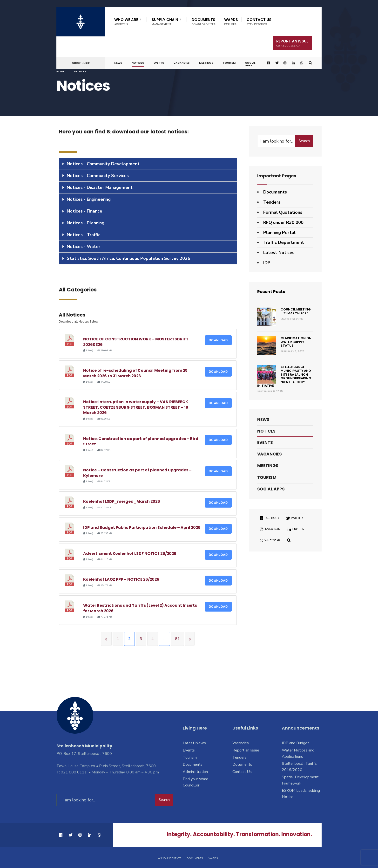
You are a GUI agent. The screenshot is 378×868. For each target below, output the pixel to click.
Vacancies (182, 63)
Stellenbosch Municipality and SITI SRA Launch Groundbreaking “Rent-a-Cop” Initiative (284, 376)
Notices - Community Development (103, 164)
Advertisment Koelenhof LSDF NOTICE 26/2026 (130, 554)
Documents (204, 21)
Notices (138, 63)
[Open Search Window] (310, 63)
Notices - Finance (84, 211)
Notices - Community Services (98, 176)
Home (61, 71)
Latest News (194, 743)
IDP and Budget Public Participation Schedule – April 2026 (142, 527)
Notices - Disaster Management (100, 187)
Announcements (170, 858)
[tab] (148, 164)
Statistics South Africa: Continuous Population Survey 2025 (128, 258)
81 (177, 639)
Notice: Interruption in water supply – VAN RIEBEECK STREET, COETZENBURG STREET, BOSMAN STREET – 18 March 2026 (136, 407)
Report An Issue (292, 43)
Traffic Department (284, 242)
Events (159, 63)
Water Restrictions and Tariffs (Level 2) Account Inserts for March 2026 (140, 608)
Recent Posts (272, 292)
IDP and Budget (295, 743)
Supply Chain (165, 21)
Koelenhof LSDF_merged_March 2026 (122, 501)
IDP (267, 263)
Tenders (272, 202)
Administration (195, 772)
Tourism (229, 63)
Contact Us (259, 21)
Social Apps (250, 64)
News (118, 63)
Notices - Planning (86, 223)
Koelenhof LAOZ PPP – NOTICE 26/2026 (122, 579)
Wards (231, 21)
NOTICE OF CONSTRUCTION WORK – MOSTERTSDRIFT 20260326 (136, 342)
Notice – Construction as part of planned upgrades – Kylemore (137, 473)
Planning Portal (279, 233)
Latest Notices (279, 253)
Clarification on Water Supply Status (296, 342)
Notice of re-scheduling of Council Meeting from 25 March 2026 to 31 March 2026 (135, 373)
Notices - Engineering (89, 199)
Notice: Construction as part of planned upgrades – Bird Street (141, 441)
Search (304, 141)
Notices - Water (84, 247)
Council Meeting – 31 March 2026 (296, 311)
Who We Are (126, 21)
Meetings (206, 63)
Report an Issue (246, 750)
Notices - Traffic (84, 235)
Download (218, 340)
